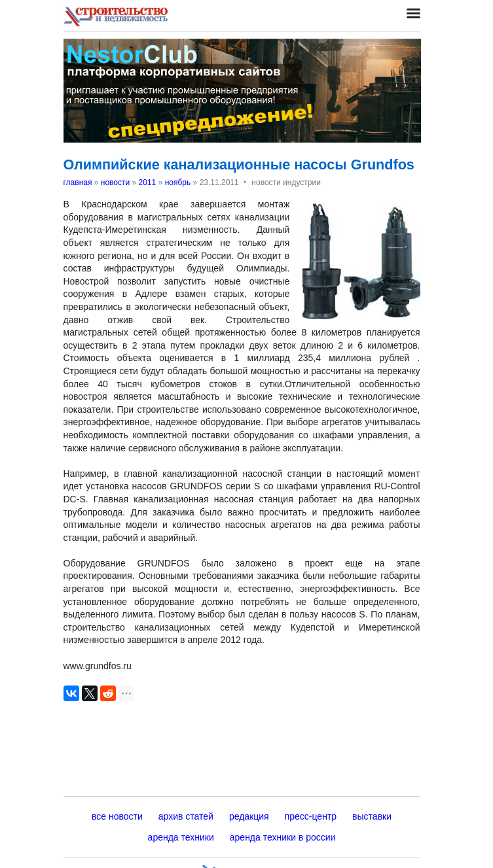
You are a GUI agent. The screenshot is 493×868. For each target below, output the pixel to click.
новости (115, 182)
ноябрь (178, 182)
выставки (372, 816)
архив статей (186, 816)
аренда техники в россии (283, 837)
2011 (148, 182)
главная (78, 182)
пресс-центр (311, 816)
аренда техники (181, 837)
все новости (117, 816)
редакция (249, 816)
